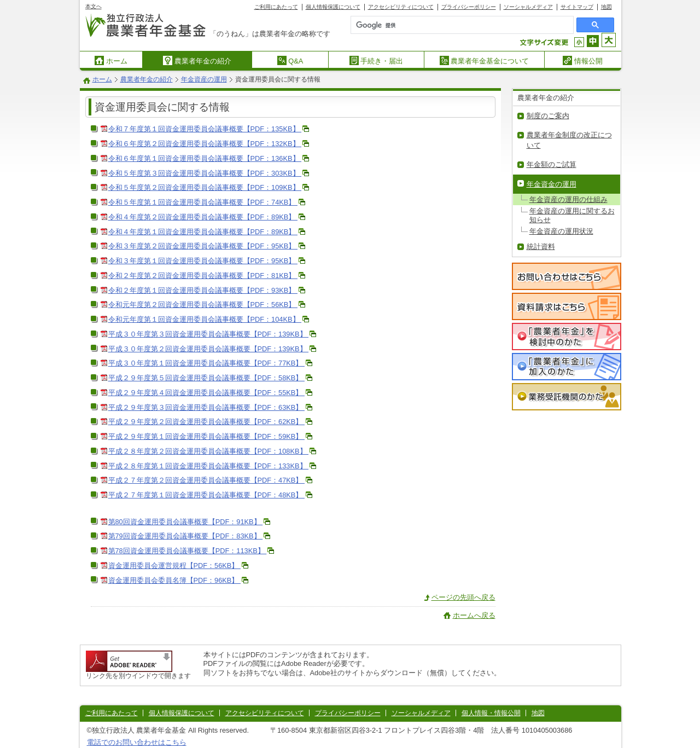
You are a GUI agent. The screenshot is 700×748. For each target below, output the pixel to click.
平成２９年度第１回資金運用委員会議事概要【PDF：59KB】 (206, 436)
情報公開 (583, 60)
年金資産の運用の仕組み (568, 199)
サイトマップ (577, 7)
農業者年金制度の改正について (569, 140)
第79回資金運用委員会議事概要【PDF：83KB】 (186, 536)
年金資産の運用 (204, 79)
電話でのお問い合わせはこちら (137, 742)
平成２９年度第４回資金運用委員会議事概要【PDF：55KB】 (206, 393)
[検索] (438, 25)
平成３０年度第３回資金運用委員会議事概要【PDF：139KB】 (209, 334)
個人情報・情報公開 (491, 713)
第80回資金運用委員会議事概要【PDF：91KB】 (186, 522)
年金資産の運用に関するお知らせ (572, 215)
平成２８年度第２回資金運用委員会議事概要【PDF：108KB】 (209, 451)
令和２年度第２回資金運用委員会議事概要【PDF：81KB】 (203, 276)
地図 (606, 7)
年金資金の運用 (552, 184)
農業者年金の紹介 (197, 60)
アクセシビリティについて (401, 7)
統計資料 (541, 247)
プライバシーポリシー (469, 7)
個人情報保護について (333, 7)
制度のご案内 (548, 116)
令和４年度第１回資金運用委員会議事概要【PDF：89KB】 (203, 232)
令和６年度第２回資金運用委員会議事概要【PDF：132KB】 (205, 144)
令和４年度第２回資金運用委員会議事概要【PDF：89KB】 (203, 217)
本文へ (94, 6)
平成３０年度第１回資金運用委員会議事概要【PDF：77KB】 (206, 363)
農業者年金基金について (485, 60)
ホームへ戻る (474, 615)
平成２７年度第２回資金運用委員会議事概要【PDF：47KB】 (206, 480)
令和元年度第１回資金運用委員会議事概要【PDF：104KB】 (205, 319)
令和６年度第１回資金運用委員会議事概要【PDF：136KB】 (205, 158)
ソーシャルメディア (528, 7)
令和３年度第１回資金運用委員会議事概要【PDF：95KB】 (203, 261)
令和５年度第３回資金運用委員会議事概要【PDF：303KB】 (205, 173)
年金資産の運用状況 (561, 231)
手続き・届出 (377, 60)
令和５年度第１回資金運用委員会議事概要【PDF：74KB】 (203, 202)
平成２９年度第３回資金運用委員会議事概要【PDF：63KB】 (206, 407)
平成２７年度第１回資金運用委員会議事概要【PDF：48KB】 (206, 495)
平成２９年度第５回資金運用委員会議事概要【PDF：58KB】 (206, 378)
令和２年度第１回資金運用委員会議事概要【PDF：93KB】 (203, 290)
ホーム (111, 60)
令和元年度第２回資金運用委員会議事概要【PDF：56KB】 (203, 305)
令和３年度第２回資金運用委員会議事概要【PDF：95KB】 (203, 246)
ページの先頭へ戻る (463, 597)
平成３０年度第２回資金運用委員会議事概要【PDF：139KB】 (209, 349)
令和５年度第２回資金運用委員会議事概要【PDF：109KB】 (205, 187)
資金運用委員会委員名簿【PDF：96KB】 (174, 580)
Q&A (290, 60)
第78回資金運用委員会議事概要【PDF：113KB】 (188, 551)
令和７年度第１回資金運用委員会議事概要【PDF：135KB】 (205, 129)
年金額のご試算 (552, 164)
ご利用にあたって (276, 7)
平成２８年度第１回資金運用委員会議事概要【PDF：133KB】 (209, 466)
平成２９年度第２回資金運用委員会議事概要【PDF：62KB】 (206, 422)
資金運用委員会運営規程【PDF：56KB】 (174, 566)
